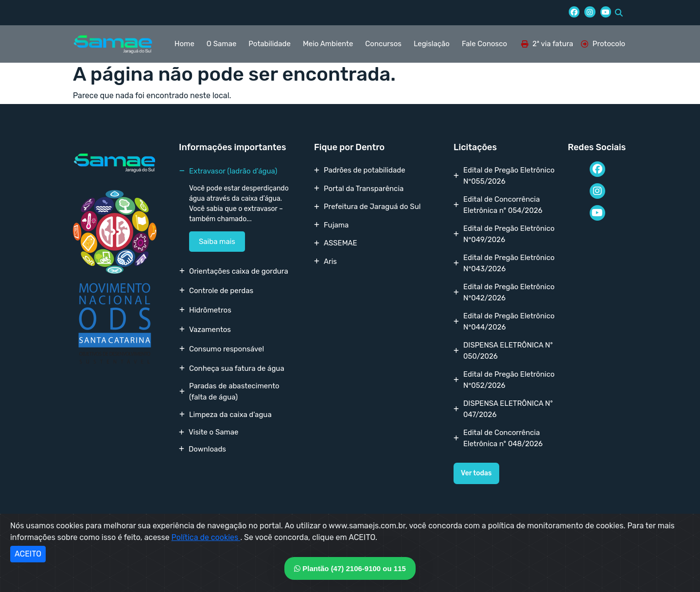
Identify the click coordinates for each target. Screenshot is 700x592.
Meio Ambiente (328, 44)
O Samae (221, 44)
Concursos (383, 44)
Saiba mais (217, 242)
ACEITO (28, 554)
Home (184, 44)
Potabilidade (270, 44)
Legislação (432, 44)
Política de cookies (206, 537)
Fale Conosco (484, 44)
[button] (619, 13)
